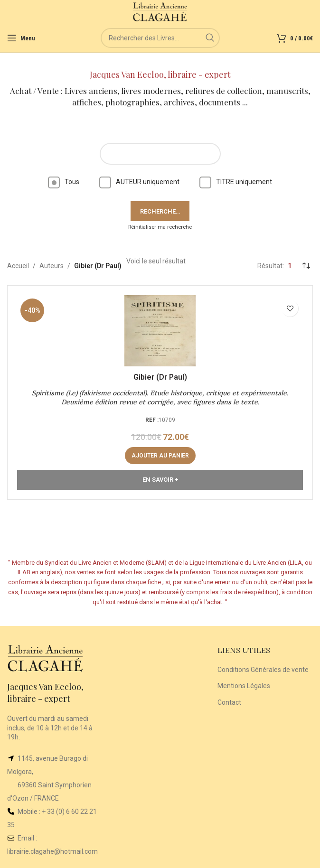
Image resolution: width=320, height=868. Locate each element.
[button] (160, 456)
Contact (229, 702)
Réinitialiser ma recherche (160, 227)
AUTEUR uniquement (139, 182)
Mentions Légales (244, 686)
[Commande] (306, 266)
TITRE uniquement (236, 182)
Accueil (18, 266)
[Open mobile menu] (21, 38)
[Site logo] (160, 11)
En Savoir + (160, 480)
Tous (64, 182)
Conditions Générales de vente (263, 670)
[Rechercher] (160, 38)
